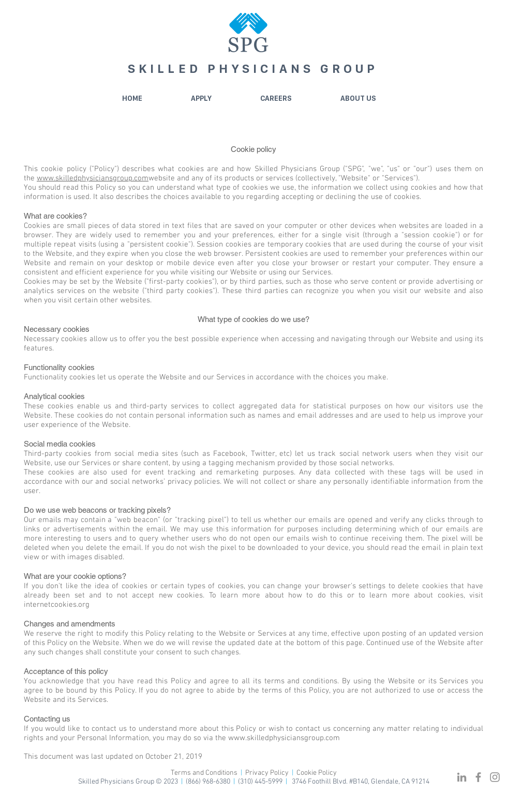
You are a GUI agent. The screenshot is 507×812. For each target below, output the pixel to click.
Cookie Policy (317, 773)
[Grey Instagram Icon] (495, 777)
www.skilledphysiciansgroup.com (93, 178)
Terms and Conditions (205, 773)
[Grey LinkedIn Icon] (462, 777)
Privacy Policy (267, 773)
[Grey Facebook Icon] (478, 777)
